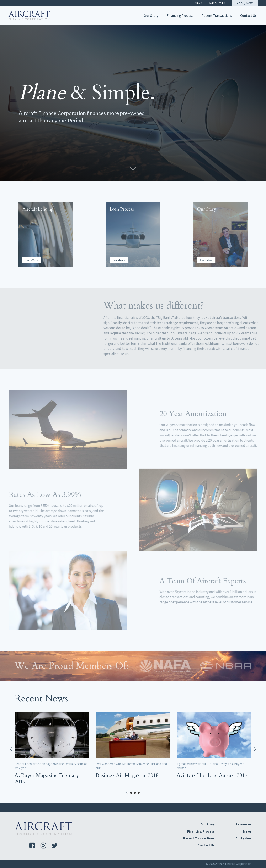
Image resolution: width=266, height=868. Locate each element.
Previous (11, 749)
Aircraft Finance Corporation (233, 864)
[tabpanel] (52, 749)
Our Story (151, 16)
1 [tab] (127, 793)
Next (255, 749)
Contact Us (248, 16)
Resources (217, 3)
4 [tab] (139, 793)
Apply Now (245, 3)
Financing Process (180, 16)
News (198, 3)
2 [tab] (131, 793)
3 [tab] (135, 793)
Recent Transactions (217, 16)
